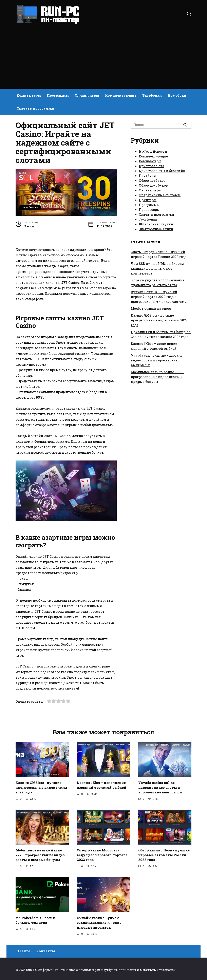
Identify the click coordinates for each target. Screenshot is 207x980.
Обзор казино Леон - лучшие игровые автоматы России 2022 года (164, 854)
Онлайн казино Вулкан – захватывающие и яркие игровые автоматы (99, 921)
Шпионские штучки (156, 224)
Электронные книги (156, 229)
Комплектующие (121, 95)
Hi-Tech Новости (153, 151)
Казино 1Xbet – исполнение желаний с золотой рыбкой (102, 785)
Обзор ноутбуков (153, 185)
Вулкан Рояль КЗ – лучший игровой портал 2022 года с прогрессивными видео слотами (159, 297)
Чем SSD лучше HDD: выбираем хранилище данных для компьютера (157, 268)
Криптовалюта (152, 166)
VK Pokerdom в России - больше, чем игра (36, 918)
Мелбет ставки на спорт (151, 308)
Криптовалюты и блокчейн (162, 171)
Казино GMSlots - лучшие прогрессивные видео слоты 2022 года (159, 320)
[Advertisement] (103, 55)
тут (99, 282)
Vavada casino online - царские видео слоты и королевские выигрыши (157, 360)
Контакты (46, 949)
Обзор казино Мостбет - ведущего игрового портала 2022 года (102, 854)
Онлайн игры (87, 95)
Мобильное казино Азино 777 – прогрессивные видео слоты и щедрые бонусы (157, 377)
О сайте (23, 949)
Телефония (152, 95)
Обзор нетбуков (152, 180)
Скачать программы (35, 108)
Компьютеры (29, 95)
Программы (58, 95)
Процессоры (149, 210)
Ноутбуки (177, 95)
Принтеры (148, 200)
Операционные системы (160, 195)
